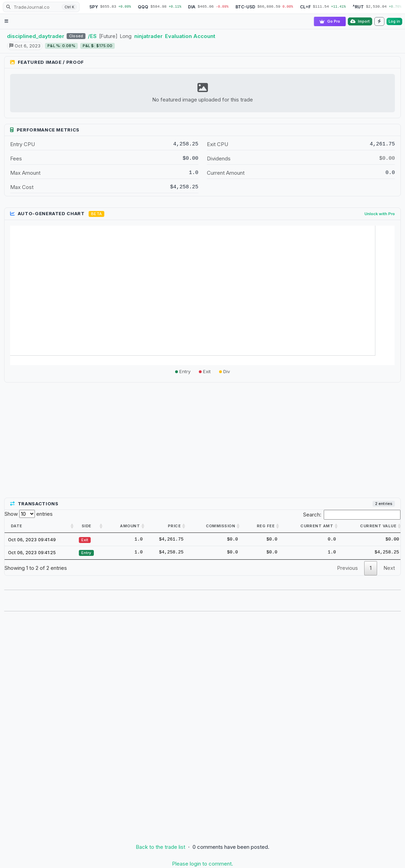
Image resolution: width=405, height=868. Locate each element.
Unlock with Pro (380, 214)
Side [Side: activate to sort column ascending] (87, 526)
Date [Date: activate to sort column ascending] (17, 526)
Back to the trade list (160, 847)
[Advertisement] (202, 440)
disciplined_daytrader (36, 36)
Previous (347, 568)
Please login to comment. (202, 864)
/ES (92, 36)
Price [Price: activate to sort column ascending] (174, 526)
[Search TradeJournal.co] (41, 7)
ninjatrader (148, 36)
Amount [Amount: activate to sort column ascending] (130, 526)
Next (389, 568)
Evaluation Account (190, 36)
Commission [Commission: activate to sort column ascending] (220, 526)
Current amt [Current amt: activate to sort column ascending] (317, 526)
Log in (394, 21)
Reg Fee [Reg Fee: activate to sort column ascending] (266, 526)
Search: (352, 515)
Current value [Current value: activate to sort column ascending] (378, 526)
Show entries (29, 514)
